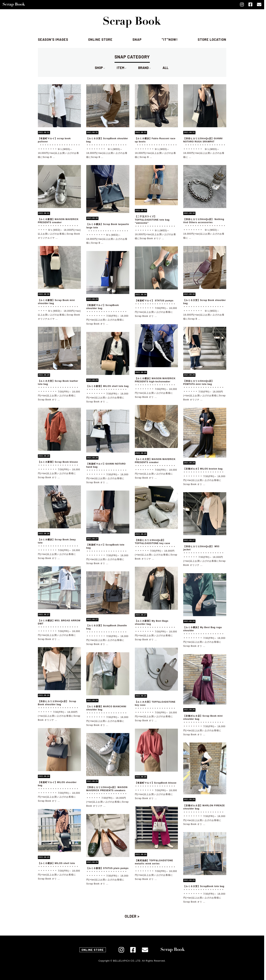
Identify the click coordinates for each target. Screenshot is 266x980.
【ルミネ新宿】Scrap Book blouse (58, 462)
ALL (166, 68)
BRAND (144, 68)
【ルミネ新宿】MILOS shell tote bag (108, 386)
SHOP (100, 68)
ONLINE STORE (93, 950)
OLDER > (132, 916)
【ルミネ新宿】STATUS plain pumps (107, 868)
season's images (53, 40)
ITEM (122, 68)
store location (212, 40)
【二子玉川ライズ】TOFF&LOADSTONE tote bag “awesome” (152, 220)
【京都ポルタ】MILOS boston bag (203, 469)
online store (100, 40)
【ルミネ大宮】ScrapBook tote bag (204, 886)
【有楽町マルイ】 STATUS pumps (154, 301)
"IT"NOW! (170, 40)
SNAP (137, 40)
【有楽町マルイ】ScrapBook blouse (156, 783)
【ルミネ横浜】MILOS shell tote (56, 863)
